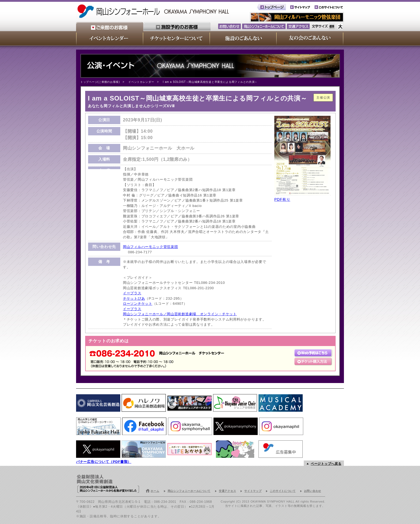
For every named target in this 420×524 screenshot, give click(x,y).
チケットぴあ (134, 298)
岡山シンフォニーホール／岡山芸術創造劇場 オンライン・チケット (180, 314)
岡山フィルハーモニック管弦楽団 (151, 247)
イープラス (132, 293)
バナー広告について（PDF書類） (104, 462)
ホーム (155, 491)
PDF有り (282, 199)
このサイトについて (283, 491)
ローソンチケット (138, 304)
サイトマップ (253, 491)
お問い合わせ (313, 491)
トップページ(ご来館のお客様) (100, 82)
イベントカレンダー (141, 82)
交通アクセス (227, 491)
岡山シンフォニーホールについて (189, 491)
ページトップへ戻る (326, 464)
